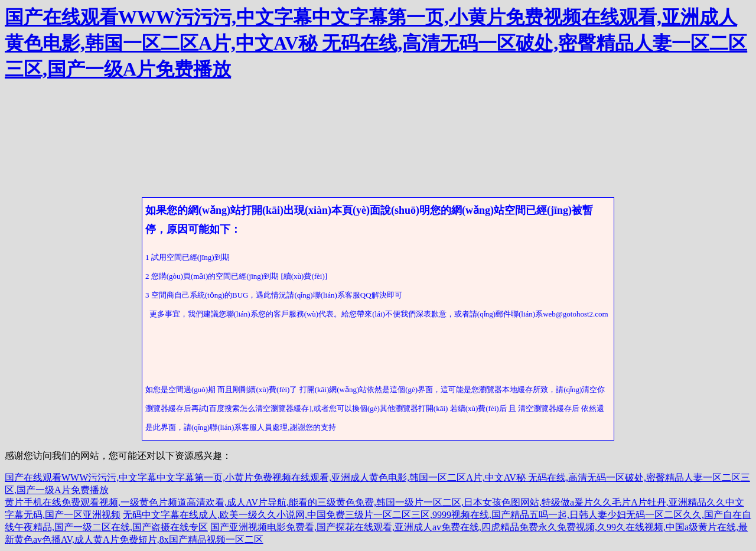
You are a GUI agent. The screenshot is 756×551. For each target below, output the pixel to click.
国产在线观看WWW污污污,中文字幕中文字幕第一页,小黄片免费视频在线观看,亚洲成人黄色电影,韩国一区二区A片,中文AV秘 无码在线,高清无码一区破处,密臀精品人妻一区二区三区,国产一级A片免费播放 (376, 43)
